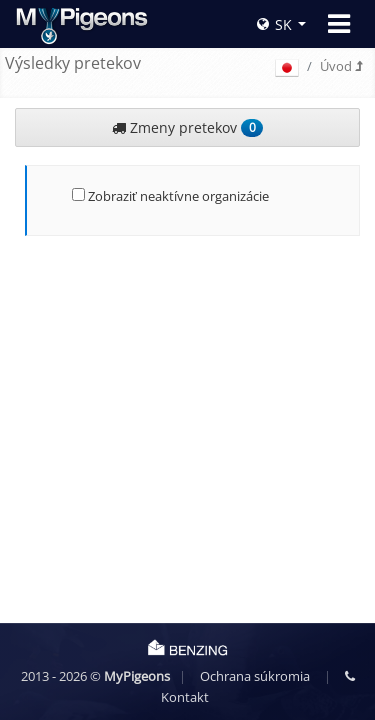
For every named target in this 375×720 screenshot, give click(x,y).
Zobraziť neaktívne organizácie (170, 196)
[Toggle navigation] (339, 24)
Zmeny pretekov (187, 127)
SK (274, 24)
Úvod (341, 66)
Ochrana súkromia (255, 676)
